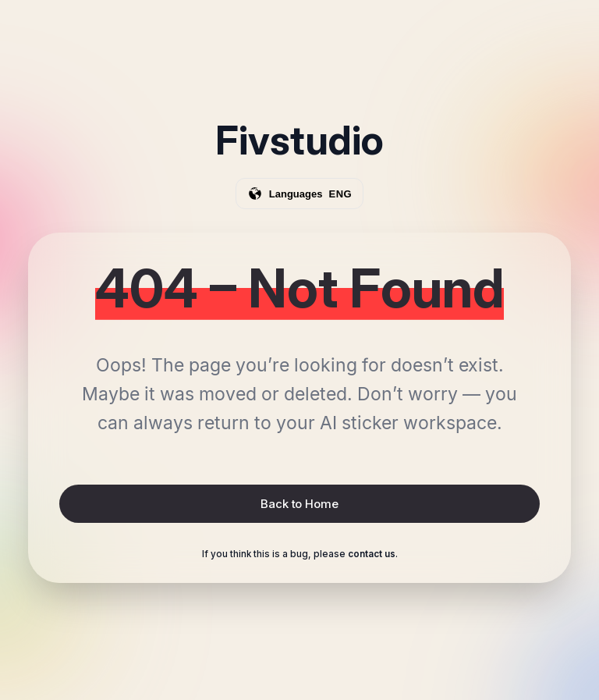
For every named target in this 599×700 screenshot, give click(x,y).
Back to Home (299, 504)
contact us (372, 554)
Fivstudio (299, 140)
